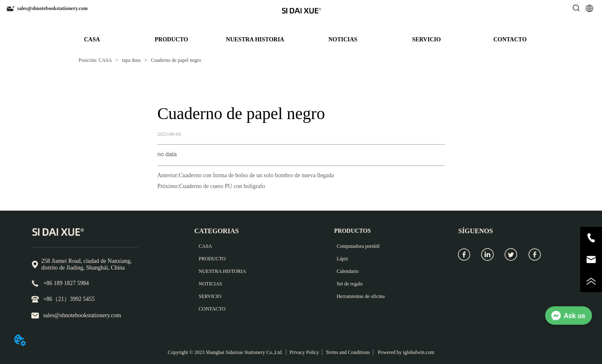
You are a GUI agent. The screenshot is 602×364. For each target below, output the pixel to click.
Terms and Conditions (348, 352)
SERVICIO (427, 39)
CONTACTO (510, 39)
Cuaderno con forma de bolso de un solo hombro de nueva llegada (256, 175)
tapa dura (131, 60)
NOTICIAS (343, 39)
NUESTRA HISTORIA (255, 39)
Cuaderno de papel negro (175, 60)
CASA (92, 39)
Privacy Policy (304, 352)
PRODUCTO (171, 39)
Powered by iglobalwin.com (406, 352)
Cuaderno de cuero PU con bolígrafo (222, 186)
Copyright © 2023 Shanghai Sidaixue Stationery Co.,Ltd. (225, 352)
